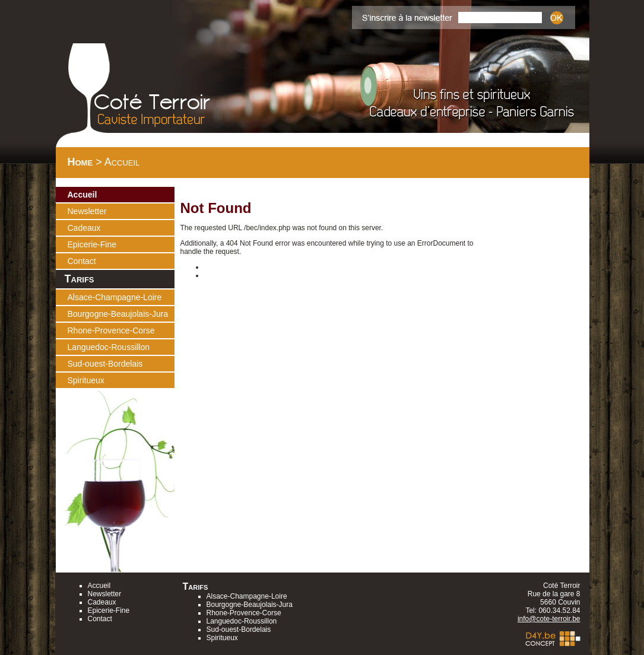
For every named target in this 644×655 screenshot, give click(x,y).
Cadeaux (84, 228)
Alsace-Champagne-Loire (115, 297)
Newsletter (87, 211)
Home (80, 162)
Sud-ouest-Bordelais (105, 364)
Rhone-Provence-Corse (111, 330)
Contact (82, 261)
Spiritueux (86, 380)
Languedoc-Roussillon (109, 347)
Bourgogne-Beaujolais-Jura (118, 314)
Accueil (83, 195)
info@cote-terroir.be (549, 619)
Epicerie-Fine (92, 244)
